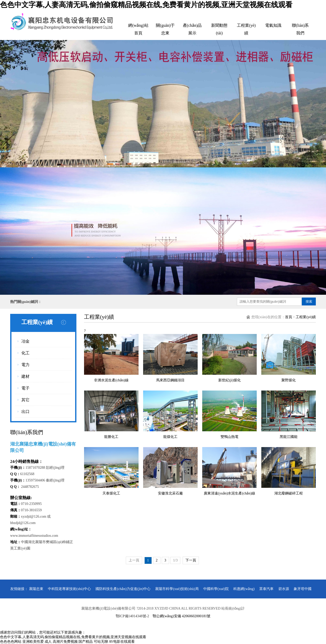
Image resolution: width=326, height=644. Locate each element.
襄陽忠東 (36, 589)
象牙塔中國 (303, 589)
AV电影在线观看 (122, 642)
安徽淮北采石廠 (170, 493)
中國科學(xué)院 (216, 589)
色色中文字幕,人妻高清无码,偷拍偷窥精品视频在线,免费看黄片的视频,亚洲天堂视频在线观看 (146, 5)
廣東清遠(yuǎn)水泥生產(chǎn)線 (229, 493)
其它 (25, 400)
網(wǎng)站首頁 (138, 29)
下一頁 (191, 560)
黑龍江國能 (289, 437)
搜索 (309, 301)
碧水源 (284, 589)
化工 (25, 353)
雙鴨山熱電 (229, 437)
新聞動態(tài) (219, 29)
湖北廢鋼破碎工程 (289, 493)
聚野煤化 (289, 380)
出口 (25, 412)
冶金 (25, 341)
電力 (25, 365)
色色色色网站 (11, 642)
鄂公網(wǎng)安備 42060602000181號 (181, 616)
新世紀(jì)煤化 (229, 380)
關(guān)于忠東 (165, 29)
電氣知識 (273, 25)
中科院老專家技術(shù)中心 (69, 589)
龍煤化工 (170, 437)
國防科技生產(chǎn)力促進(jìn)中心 (123, 589)
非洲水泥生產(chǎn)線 (111, 380)
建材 (25, 376)
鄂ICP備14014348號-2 (132, 616)
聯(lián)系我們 (300, 29)
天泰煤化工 (111, 493)
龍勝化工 (111, 437)
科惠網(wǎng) (244, 589)
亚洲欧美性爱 (33, 642)
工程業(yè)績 (246, 29)
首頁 (289, 317)
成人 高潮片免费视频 (61, 642)
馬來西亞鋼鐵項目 (170, 380)
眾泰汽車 (266, 589)
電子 (25, 388)
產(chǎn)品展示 (192, 29)
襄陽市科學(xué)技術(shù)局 (177, 589)
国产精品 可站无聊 (93, 642)
